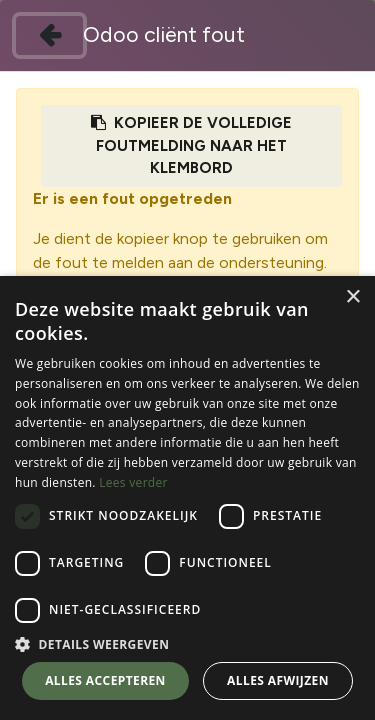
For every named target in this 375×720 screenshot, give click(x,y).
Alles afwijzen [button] (278, 680)
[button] (187, 644)
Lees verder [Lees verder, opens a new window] (133, 482)
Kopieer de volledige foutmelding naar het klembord (191, 145)
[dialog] (187, 498)
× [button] (352, 297)
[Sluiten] (49, 35)
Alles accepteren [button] (105, 680)
